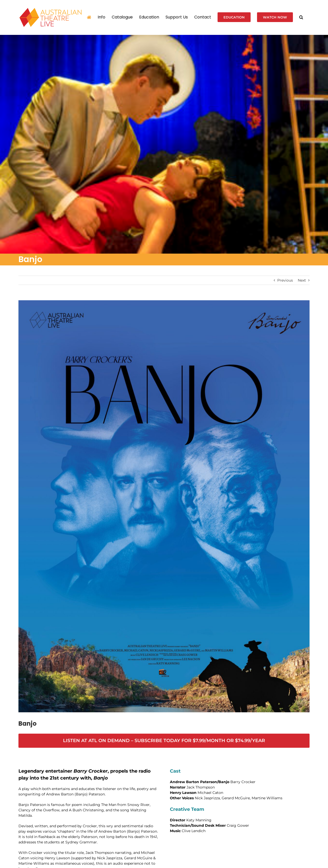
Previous (285, 280)
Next (302, 280)
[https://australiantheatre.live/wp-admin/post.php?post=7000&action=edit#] (164, 741)
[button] (301, 17)
